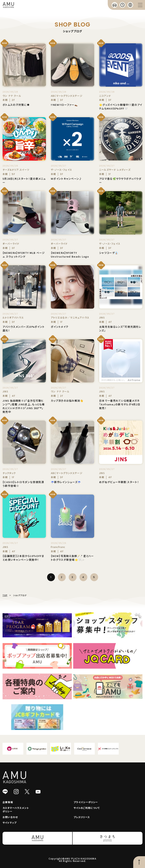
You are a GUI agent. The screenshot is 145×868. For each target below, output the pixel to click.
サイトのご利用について (87, 808)
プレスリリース (82, 817)
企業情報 (8, 802)
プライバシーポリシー (86, 802)
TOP (5, 595)
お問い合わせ (10, 817)
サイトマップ (10, 822)
